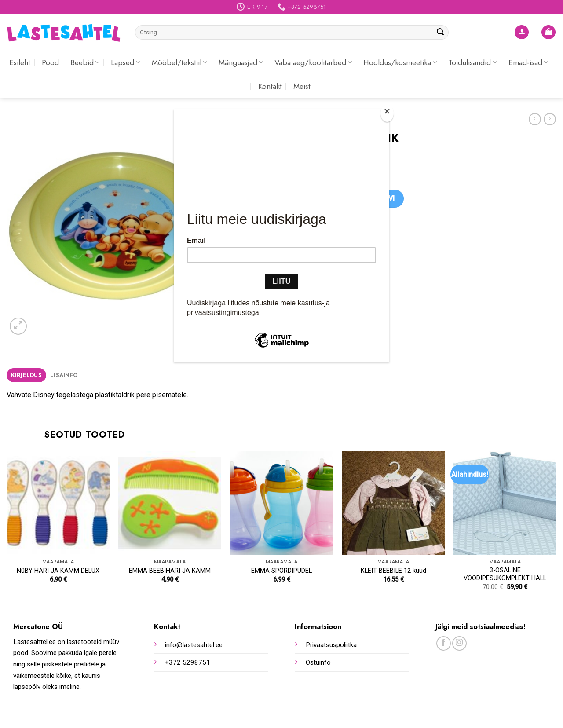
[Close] (387, 113)
